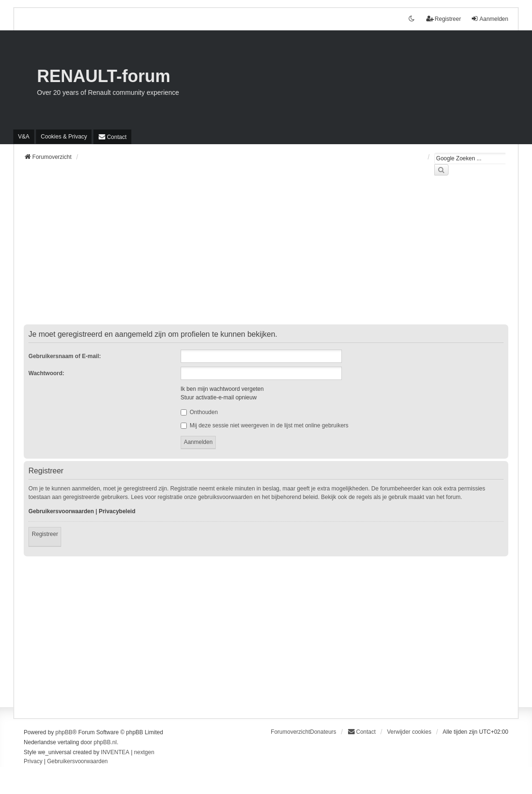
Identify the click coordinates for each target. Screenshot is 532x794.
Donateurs (323, 732)
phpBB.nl (105, 742)
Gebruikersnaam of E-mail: (65, 356)
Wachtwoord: (46, 373)
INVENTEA (115, 752)
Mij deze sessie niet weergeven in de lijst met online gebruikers (265, 425)
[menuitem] (64, 137)
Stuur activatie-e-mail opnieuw (219, 397)
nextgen (144, 752)
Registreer (45, 534)
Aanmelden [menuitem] (490, 19)
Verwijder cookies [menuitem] (409, 732)
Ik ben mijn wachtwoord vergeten (222, 389)
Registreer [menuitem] (444, 19)
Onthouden (199, 412)
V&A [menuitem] (24, 137)
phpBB (64, 732)
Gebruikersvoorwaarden (61, 511)
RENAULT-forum (104, 76)
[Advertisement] (266, 256)
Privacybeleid (117, 511)
